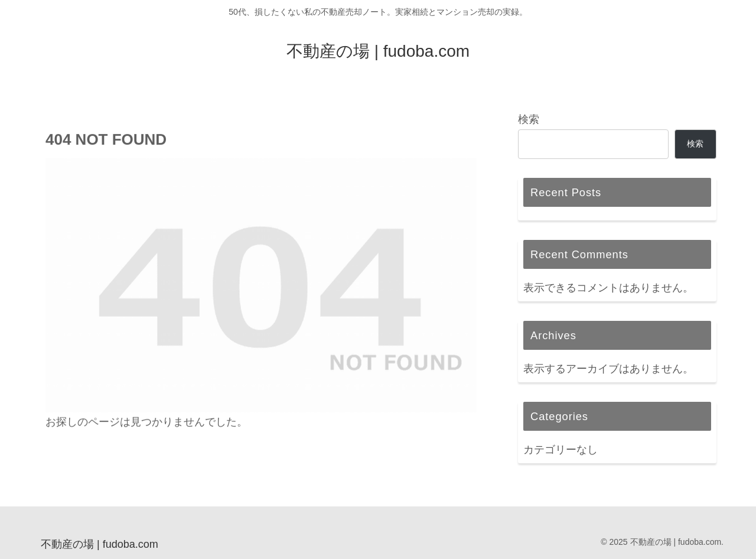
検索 (529, 119)
